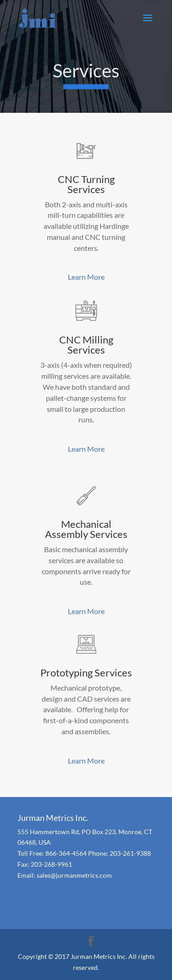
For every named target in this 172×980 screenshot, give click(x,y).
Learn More (86, 277)
